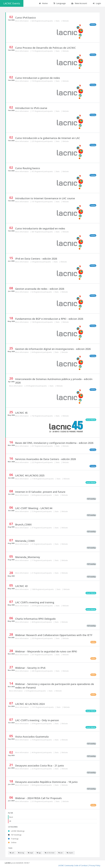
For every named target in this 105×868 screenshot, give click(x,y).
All (10, 821)
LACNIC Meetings (16, 831)
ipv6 (12, 853)
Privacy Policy (95, 865)
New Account (79, 3)
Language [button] (59, 3)
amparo (70, 853)
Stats (58, 21)
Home (43, 3)
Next (11, 817)
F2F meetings (15, 835)
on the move (50, 853)
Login (97, 3)
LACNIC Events (12, 3)
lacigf (30, 853)
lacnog (21, 853)
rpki (61, 853)
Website (66, 21)
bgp (39, 853)
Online (12, 842)
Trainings (13, 839)
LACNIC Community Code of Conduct (73, 865)
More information (22, 21)
